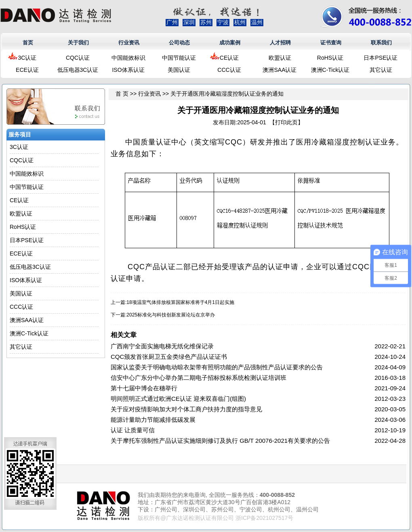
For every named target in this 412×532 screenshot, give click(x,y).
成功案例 (230, 43)
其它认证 (381, 70)
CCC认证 (229, 70)
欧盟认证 (280, 58)
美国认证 (179, 70)
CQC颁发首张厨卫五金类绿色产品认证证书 (169, 357)
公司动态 (179, 43)
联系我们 (381, 43)
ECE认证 (27, 70)
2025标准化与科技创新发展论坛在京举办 (171, 315)
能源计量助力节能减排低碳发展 (153, 420)
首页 (28, 43)
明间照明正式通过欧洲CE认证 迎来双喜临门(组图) (178, 399)
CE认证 (229, 58)
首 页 (122, 94)
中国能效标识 (128, 58)
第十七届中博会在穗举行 (144, 388)
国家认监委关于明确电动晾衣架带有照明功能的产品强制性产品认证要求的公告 (217, 367)
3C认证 (27, 58)
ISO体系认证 (128, 70)
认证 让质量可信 (133, 430)
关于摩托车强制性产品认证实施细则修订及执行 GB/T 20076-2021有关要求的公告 (220, 441)
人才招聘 (280, 43)
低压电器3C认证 (78, 70)
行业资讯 (129, 43)
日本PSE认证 (380, 58)
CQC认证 (78, 58)
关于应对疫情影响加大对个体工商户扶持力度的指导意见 (186, 409)
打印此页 (286, 122)
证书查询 (331, 43)
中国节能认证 (179, 58)
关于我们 (78, 43)
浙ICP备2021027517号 (264, 518)
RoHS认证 (330, 58)
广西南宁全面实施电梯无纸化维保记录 (162, 346)
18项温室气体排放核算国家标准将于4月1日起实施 (180, 302)
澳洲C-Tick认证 (330, 70)
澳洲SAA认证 (280, 70)
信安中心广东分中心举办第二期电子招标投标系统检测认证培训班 (199, 378)
